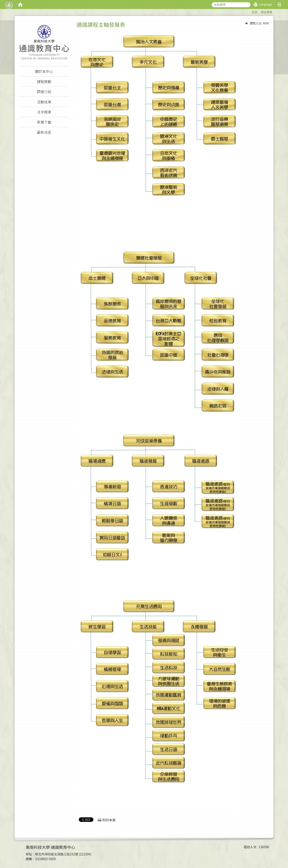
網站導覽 (266, 12)
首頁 (254, 12)
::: (249, 11)
